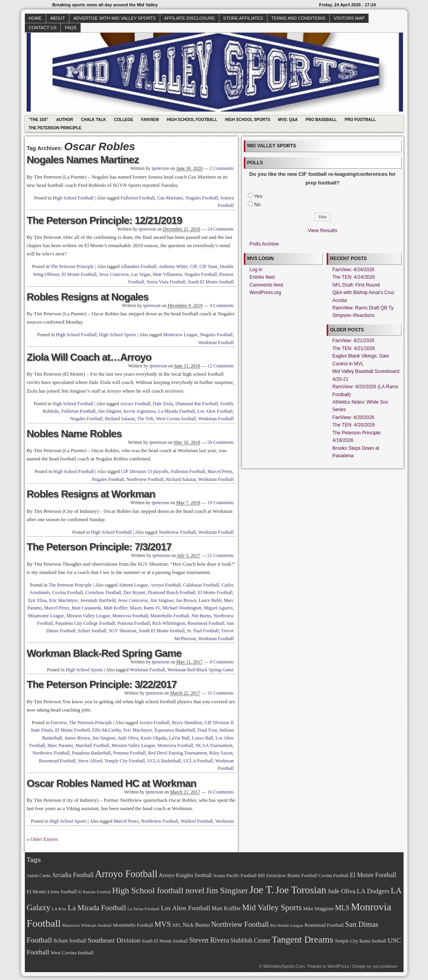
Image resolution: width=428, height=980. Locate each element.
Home (35, 18)
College (123, 120)
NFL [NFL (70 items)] (177, 925)
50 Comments (220, 442)
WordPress (338, 966)
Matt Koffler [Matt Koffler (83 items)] (226, 908)
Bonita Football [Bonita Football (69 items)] (302, 876)
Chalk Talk (93, 120)
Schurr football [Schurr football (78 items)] (70, 941)
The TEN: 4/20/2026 (354, 425)
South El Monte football (211, 282)
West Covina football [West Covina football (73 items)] (72, 953)
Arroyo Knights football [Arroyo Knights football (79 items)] (185, 875)
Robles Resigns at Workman (91, 494)
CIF (194, 266)
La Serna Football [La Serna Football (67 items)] (144, 909)
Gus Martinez (170, 198)
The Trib (146, 419)
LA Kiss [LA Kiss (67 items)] (59, 909)
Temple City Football (124, 761)
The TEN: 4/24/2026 (354, 277)
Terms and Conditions (298, 18)
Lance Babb (210, 600)
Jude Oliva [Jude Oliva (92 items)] (341, 891)
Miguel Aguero (218, 608)
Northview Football (145, 479)
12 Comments (220, 366)
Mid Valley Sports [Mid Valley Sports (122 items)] (272, 907)
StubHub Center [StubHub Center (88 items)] (250, 940)
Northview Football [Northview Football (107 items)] (240, 924)
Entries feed (262, 277)
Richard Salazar (120, 419)
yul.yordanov (385, 966)
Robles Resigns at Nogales (88, 297)
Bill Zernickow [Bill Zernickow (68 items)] (272, 876)
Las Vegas (141, 274)
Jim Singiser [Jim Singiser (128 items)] (227, 891)
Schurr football (92, 631)
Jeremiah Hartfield (98, 600)
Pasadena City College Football (85, 623)
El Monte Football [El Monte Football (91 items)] (373, 875)
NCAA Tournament (214, 745)
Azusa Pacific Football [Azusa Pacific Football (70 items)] (235, 876)
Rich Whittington (169, 623)
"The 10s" (39, 120)
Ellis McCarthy (107, 730)
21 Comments (220, 555)
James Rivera (77, 738)
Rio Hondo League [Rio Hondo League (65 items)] (287, 925)
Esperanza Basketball (175, 730)
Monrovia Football (130, 616)
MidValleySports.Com (284, 966)
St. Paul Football (203, 631)
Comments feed (266, 285)
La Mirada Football (177, 411)
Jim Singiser (109, 411)
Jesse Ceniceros (114, 274)
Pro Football (360, 120)
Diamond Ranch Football (171, 592)
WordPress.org (265, 293)
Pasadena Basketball (92, 753)
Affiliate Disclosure (190, 18)
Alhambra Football (138, 266)
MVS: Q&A (288, 120)
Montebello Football (170, 616)
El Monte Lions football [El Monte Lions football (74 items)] (52, 892)
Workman (224, 821)
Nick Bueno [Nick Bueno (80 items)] (196, 925)
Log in (256, 270)
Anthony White (173, 266)
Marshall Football (92, 745)
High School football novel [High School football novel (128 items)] (158, 891)
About (58, 18)
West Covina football (176, 419)
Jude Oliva (128, 738)
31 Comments (220, 693)
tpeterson (160, 168)
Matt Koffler (116, 608)
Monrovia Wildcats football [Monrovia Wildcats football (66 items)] (87, 925)
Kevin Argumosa (139, 411)
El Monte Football (79, 274)
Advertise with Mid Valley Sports (115, 18)
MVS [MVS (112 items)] (163, 924)
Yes (258, 196)
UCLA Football (198, 761)
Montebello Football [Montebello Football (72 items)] (133, 925)
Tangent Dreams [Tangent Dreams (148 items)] (303, 939)
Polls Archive (264, 244)
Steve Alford (90, 761)
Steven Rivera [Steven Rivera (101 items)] (209, 940)
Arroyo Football (135, 404)
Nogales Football (202, 198)
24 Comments (220, 229)
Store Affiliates (243, 18)
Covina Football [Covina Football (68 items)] (333, 876)
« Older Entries (42, 839)
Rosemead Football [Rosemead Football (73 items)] (324, 925)
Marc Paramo (60, 745)
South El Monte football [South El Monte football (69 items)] (165, 941)
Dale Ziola (163, 404)
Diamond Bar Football (197, 404)
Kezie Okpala (154, 738)
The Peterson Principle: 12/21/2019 (105, 220)
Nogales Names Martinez (83, 160)
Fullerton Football (138, 198)
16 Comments (220, 792)
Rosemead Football (206, 623)
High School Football (192, 120)
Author (65, 120)
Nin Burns (202, 616)
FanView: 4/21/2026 (354, 341)
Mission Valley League (88, 616)
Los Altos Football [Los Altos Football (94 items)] (186, 908)
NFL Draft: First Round (356, 285)
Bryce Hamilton (187, 723)
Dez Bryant (134, 592)
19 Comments (220, 503)
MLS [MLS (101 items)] (342, 908)
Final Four (207, 730)
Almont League (133, 585)
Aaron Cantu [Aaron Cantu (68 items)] (39, 876)
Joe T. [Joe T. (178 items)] (262, 890)
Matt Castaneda (87, 608)
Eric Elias (37, 600)
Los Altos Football (215, 411)
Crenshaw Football (103, 592)
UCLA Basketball (164, 761)
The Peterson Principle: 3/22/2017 (102, 684)
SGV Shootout (123, 631)
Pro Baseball (321, 120)
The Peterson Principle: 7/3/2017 (99, 547)
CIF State (209, 266)
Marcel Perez (220, 471)
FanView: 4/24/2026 (354, 270)
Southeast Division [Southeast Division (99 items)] (114, 940)
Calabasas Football (201, 585)
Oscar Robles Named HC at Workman (112, 783)
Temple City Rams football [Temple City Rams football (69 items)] (360, 941)
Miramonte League (46, 616)
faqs (70, 28)
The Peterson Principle (55, 128)
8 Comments (221, 662)
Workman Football (216, 343)
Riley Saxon (221, 753)
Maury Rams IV (145, 608)
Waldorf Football (197, 821)
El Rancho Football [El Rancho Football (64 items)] (94, 892)
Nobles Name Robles (74, 434)
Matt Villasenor (167, 274)
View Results (322, 230)
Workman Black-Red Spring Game (104, 653)
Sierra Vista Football (166, 282)
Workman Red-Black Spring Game (201, 670)
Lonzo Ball (203, 738)
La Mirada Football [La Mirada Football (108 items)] (97, 908)
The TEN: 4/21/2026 (354, 348)
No (257, 204)
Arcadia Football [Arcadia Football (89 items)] (73, 875)
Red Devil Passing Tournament (177, 753)
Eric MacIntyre (63, 600)
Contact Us (43, 28)
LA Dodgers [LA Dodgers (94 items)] (373, 891)
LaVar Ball (179, 738)
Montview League (181, 335)
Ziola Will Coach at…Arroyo (89, 357)
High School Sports (248, 120)
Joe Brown (186, 600)
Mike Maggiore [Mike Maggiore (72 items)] (318, 909)
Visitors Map (349, 18)
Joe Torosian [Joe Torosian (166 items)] (301, 890)
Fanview (150, 120)
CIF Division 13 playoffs (145, 471)
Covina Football (68, 592)
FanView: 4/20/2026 (354, 417)
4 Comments (221, 306)
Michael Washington (182, 608)
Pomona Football (134, 623)
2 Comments (221, 168)
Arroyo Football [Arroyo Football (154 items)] (126, 874)
